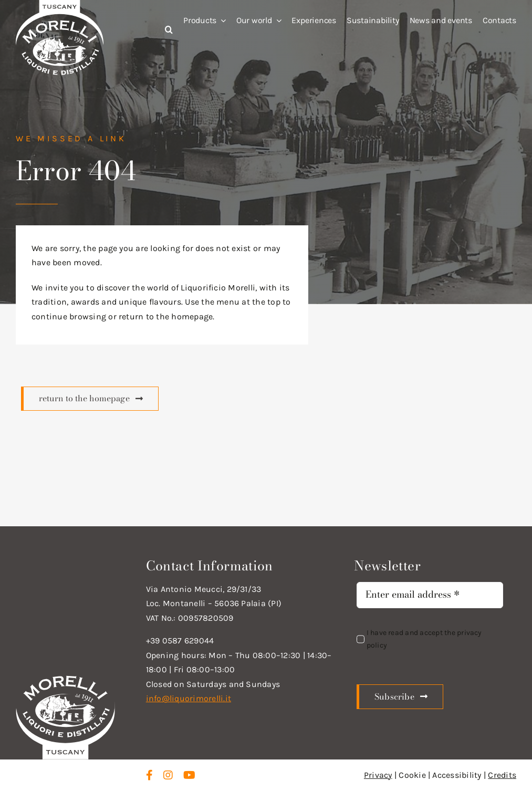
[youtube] (189, 775)
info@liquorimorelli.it (189, 698)
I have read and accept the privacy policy (424, 639)
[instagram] (168, 775)
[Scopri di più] (90, 399)
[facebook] (149, 775)
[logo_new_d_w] (65, 678)
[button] (158, 30)
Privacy (378, 775)
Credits (502, 775)
